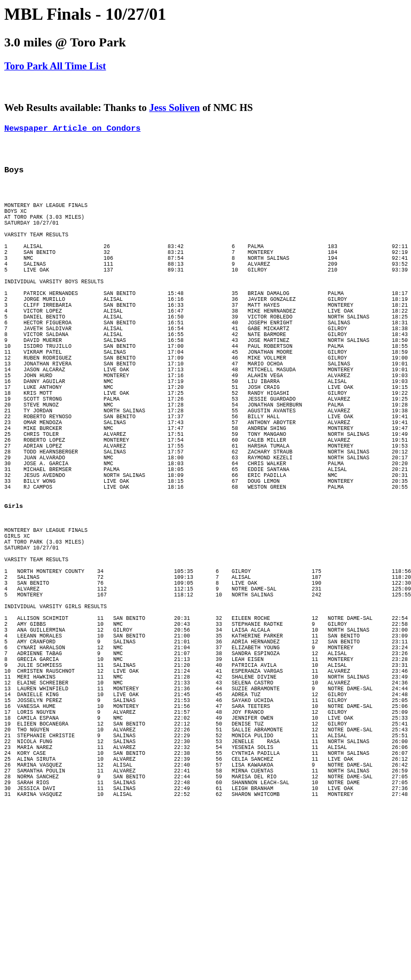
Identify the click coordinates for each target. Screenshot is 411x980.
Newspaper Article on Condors (72, 129)
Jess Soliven (174, 107)
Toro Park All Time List (55, 66)
